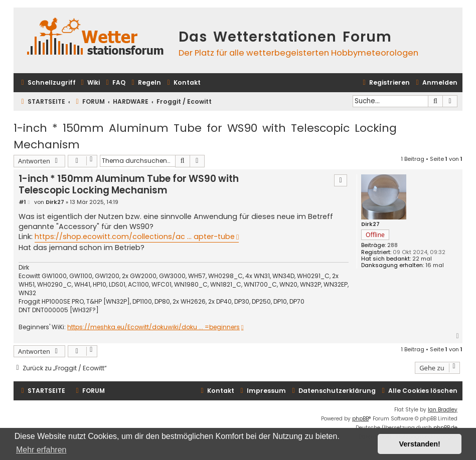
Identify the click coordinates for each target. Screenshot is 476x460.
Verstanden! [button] (420, 444)
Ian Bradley (443, 410)
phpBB (360, 419)
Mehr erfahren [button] (41, 450)
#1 (22, 202)
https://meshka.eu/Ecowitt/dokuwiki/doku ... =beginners (153, 327)
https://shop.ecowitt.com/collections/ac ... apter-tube (135, 237)
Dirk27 (370, 224)
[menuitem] (89, 83)
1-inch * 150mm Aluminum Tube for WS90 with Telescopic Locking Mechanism (205, 136)
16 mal (435, 265)
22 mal (422, 259)
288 (392, 245)
